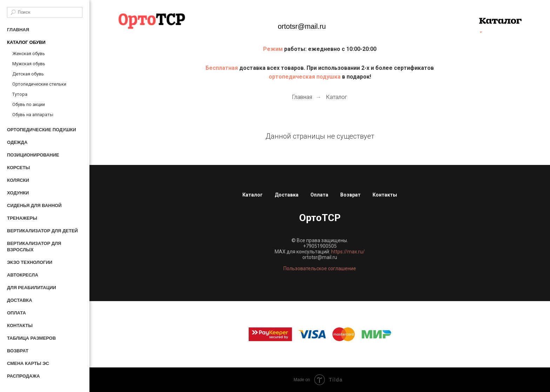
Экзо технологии (30, 262)
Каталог (337, 97)
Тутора (20, 94)
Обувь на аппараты (33, 115)
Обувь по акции (29, 104)
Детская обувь (28, 74)
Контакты (20, 325)
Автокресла (23, 275)
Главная (18, 30)
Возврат (18, 351)
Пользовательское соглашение (320, 268)
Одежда (17, 142)
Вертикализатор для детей (42, 231)
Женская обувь (29, 54)
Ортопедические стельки (39, 84)
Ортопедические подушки (42, 130)
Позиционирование (33, 155)
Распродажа (24, 376)
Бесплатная (222, 68)
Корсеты (18, 168)
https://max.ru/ (348, 252)
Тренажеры (22, 218)
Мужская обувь (29, 64)
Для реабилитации (32, 288)
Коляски (18, 180)
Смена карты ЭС (28, 363)
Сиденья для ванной (34, 205)
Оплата (16, 313)
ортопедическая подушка (305, 77)
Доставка (20, 300)
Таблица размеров (31, 338)
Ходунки (18, 193)
